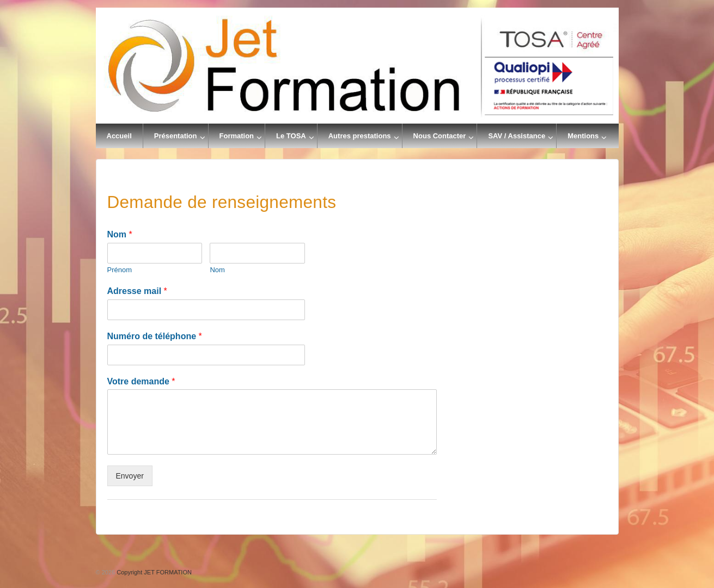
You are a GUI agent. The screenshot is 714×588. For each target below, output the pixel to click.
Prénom (120, 270)
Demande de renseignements (222, 202)
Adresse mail (137, 291)
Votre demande (141, 381)
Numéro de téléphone (155, 336)
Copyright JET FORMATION (153, 572)
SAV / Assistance (517, 136)
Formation (237, 136)
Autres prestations (360, 136)
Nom (120, 234)
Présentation (176, 136)
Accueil (119, 136)
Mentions (583, 136)
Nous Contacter (440, 136)
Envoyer (130, 476)
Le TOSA (291, 136)
